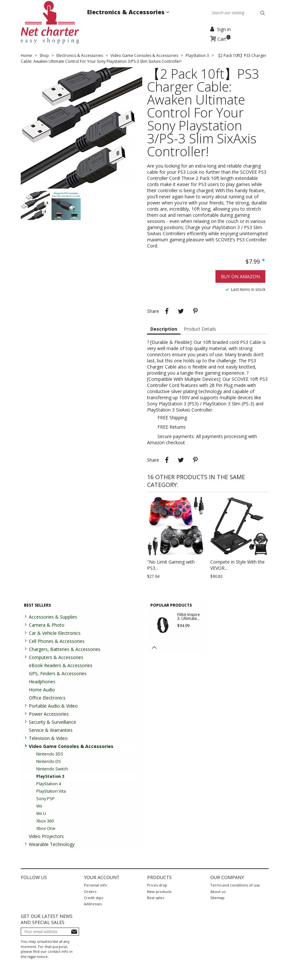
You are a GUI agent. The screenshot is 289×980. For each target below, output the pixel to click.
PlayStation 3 (50, 776)
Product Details (200, 329)
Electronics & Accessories (127, 12)
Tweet (181, 311)
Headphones (42, 682)
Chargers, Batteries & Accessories (65, 649)
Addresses (93, 904)
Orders (90, 892)
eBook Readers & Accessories (61, 665)
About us (218, 892)
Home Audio (42, 690)
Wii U (41, 814)
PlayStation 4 (49, 784)
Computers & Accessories (56, 657)
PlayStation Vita (51, 791)
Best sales (156, 898)
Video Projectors (46, 836)
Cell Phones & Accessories (57, 641)
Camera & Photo (47, 625)
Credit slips (93, 898)
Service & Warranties (51, 730)
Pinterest (195, 311)
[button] (260, 541)
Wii (39, 806)
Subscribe (74, 932)
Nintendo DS (49, 761)
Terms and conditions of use (235, 885)
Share (167, 311)
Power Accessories (49, 714)
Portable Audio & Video (53, 706)
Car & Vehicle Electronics (55, 633)
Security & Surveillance (52, 722)
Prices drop (157, 885)
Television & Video (48, 738)
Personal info (95, 885)
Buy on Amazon (240, 276)
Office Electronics (47, 698)
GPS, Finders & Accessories (58, 673)
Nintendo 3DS (50, 754)
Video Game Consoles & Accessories (71, 746)
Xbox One (46, 828)
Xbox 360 (45, 821)
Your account (102, 877)
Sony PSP (46, 799)
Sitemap (217, 898)
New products (159, 892)
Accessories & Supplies (53, 617)
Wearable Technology (52, 844)
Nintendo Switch (52, 769)
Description (164, 329)
